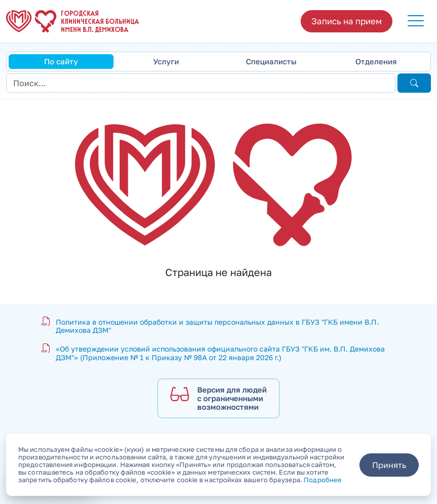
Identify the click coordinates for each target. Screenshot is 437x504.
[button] (416, 21)
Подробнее (323, 480)
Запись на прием (347, 21)
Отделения (376, 61)
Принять (389, 465)
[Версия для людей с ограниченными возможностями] (218, 399)
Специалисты (271, 61)
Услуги (166, 61)
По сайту (61, 61)
